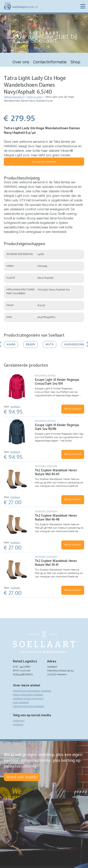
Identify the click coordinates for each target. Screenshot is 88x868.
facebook (18, 724)
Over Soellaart (21, 702)
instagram (19, 721)
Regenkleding (45, 376)
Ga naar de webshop (44, 162)
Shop (75, 62)
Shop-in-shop (35, 97)
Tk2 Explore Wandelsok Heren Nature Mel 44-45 (56, 472)
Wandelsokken (46, 466)
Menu (83, 6)
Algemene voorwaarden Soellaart (32, 691)
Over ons (21, 62)
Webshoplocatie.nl (14, 97)
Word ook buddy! (22, 777)
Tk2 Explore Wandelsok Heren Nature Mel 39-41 (56, 563)
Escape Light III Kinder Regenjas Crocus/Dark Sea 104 (57, 382)
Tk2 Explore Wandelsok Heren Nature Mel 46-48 (56, 517)
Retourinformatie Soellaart (28, 695)
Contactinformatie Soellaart (29, 706)
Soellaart (15, 407)
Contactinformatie (50, 62)
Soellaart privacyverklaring (28, 698)
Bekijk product (73, 409)
